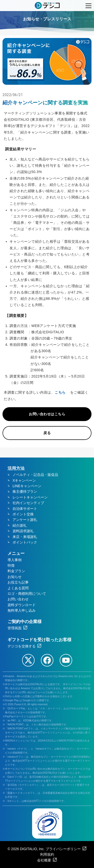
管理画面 (15, 628)
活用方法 (16, 468)
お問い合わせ (18, 599)
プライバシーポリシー (63, 849)
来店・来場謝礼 (25, 537)
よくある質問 (18, 588)
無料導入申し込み (22, 610)
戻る (47, 433)
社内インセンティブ (28, 503)
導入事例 (15, 560)
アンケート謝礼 (25, 520)
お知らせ (15, 577)
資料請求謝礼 (23, 531)
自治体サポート (25, 509)
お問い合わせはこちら (47, 414)
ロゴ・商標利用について (27, 594)
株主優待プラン (25, 491)
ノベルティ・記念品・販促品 (35, 475)
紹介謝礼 (20, 525)
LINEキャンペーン (27, 486)
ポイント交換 (23, 514)
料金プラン (16, 571)
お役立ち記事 (18, 582)
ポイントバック (25, 542)
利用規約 (47, 854)
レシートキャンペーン (30, 497)
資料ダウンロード (22, 605)
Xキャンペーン (24, 480)
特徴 (11, 565)
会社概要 (44, 860)
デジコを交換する (22, 646)
